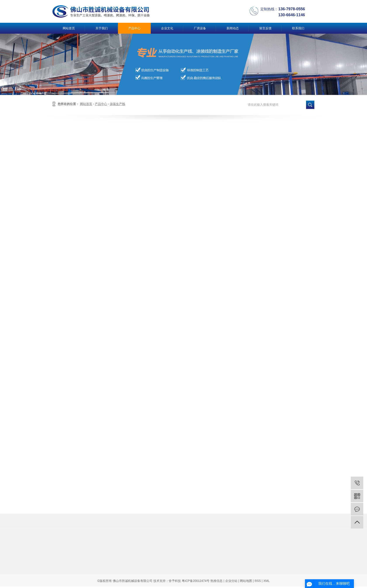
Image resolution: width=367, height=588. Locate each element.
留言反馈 (265, 28)
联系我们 (298, 28)
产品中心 (134, 28)
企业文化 (167, 28)
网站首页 (69, 28)
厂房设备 (200, 28)
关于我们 (102, 28)
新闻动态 (233, 28)
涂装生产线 (118, 104)
